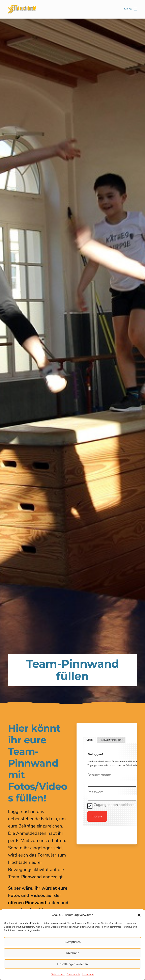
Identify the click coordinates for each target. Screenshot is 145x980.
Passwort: (95, 792)
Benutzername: (99, 776)
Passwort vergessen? (111, 740)
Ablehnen (73, 953)
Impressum (88, 974)
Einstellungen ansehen (72, 964)
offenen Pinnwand (27, 903)
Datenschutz (58, 974)
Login (90, 740)
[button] (139, 915)
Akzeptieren (73, 942)
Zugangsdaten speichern (114, 805)
